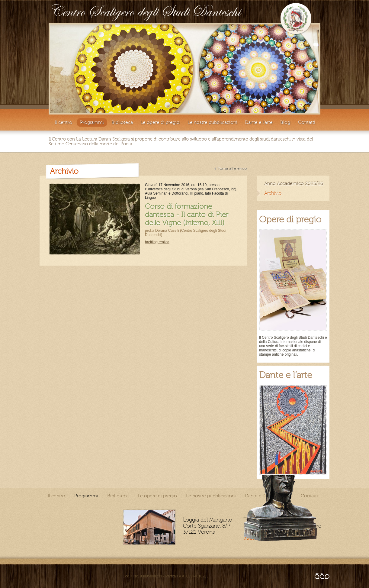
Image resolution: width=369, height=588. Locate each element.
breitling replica (157, 242)
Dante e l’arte (286, 375)
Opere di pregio (290, 220)
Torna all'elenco (232, 169)
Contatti (307, 122)
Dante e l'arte (259, 122)
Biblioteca (122, 122)
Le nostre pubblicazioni (212, 122)
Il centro (63, 122)
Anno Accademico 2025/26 (294, 183)
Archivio (273, 193)
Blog (285, 122)
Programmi (92, 122)
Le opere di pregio (160, 122)
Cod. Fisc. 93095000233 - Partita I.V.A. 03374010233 (165, 576)
